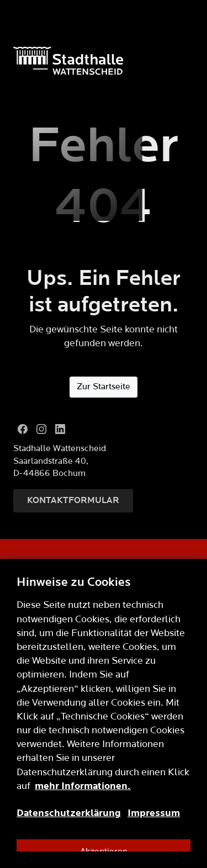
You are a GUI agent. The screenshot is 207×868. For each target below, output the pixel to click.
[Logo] (104, 61)
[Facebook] (23, 429)
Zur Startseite (104, 387)
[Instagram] (41, 429)
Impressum (154, 813)
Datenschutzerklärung (69, 813)
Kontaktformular (73, 501)
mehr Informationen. (83, 786)
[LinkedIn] (60, 429)
